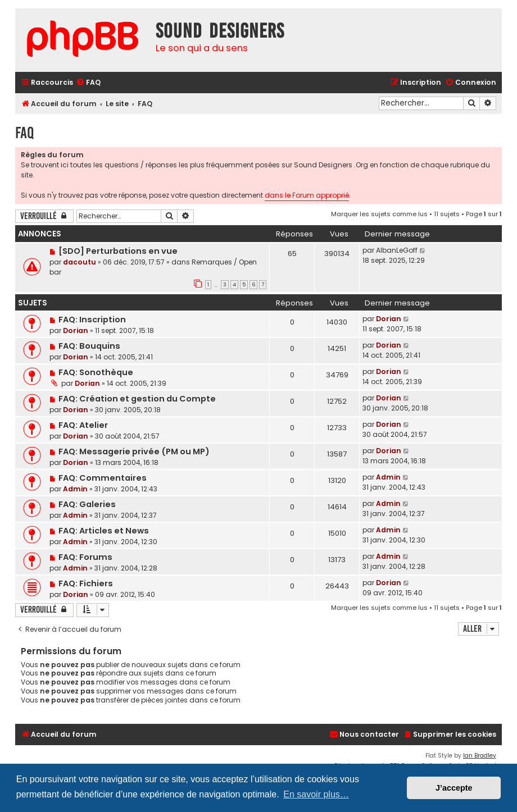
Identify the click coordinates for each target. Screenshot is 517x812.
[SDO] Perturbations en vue (118, 251)
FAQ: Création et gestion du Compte (137, 399)
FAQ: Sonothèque (96, 372)
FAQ (24, 133)
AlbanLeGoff (397, 250)
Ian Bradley (480, 756)
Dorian (76, 330)
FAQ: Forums (85, 557)
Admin (75, 489)
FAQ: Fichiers (86, 583)
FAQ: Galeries (87, 504)
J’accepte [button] (454, 788)
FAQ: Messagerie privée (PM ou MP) (134, 451)
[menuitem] (88, 83)
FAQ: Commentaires (103, 478)
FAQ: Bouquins (89, 346)
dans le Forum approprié (307, 195)
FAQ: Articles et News (104, 531)
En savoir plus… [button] (316, 794)
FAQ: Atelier (83, 425)
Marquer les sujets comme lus (379, 214)
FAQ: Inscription (92, 320)
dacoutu (80, 262)
